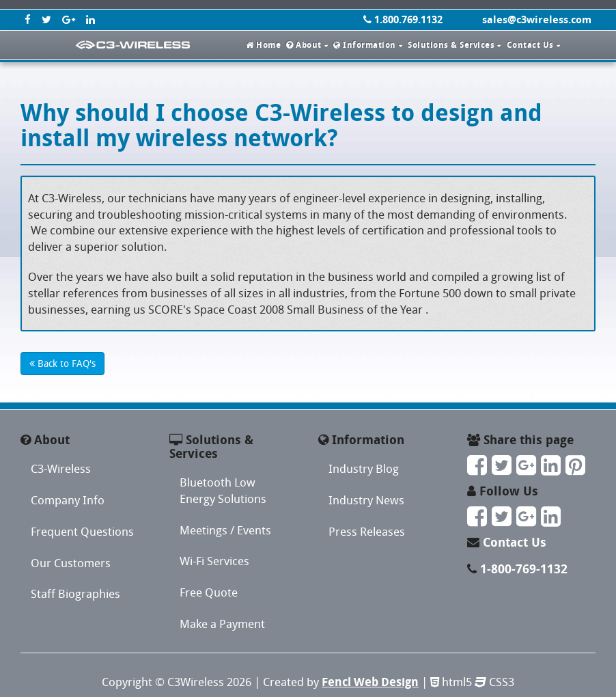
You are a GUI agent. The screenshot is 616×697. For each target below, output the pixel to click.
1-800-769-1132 (524, 569)
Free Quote (209, 592)
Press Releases (367, 531)
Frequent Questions (82, 531)
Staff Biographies (75, 593)
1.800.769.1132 (403, 19)
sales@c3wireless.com (537, 19)
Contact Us (515, 542)
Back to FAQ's (62, 363)
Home (263, 45)
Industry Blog (364, 468)
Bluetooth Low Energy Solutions (223, 490)
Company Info (68, 500)
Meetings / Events (225, 530)
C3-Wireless (61, 468)
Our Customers (71, 563)
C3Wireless (196, 682)
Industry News (366, 500)
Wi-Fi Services (214, 561)
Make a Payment (222, 624)
